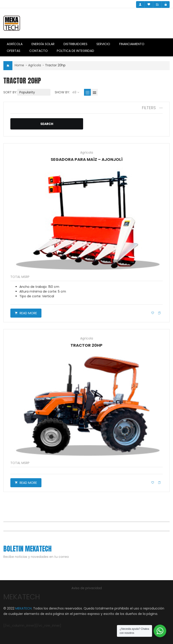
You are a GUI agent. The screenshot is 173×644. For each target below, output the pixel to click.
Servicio (103, 44)
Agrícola (15, 44)
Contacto (39, 51)
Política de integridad (75, 51)
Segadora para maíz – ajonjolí (87, 159)
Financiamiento (132, 44)
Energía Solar (43, 44)
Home (19, 65)
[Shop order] (34, 92)
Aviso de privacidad (87, 588)
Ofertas (14, 51)
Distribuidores (75, 44)
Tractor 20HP (86, 345)
